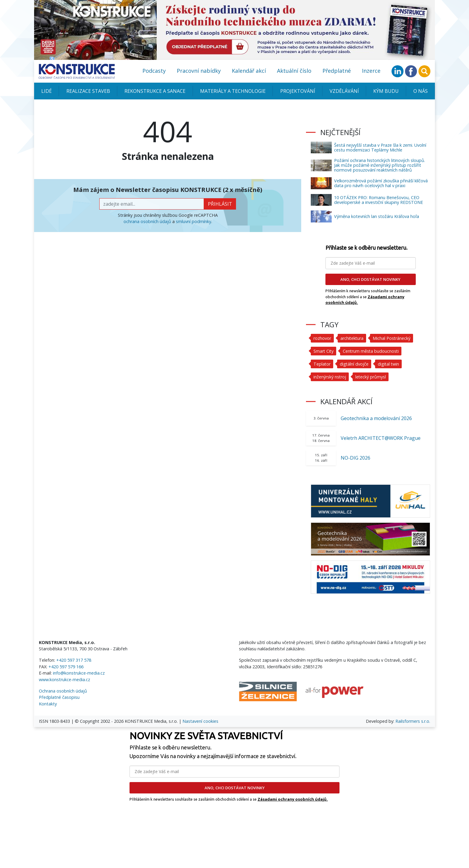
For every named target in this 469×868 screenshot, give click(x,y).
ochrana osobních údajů (147, 221)
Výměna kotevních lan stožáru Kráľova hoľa (377, 216)
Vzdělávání (344, 91)
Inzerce (371, 71)
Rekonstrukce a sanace (155, 91)
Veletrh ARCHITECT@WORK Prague (381, 438)
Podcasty (154, 71)
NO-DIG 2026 (355, 458)
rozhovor (322, 338)
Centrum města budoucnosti (372, 351)
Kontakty (48, 704)
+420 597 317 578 (74, 660)
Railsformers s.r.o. (413, 721)
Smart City (324, 351)
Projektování (298, 91)
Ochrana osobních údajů (63, 691)
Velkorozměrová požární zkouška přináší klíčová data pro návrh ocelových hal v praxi (381, 183)
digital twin (389, 364)
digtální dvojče (355, 364)
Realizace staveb (88, 91)
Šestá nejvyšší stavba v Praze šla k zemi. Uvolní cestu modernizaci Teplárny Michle (380, 147)
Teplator (322, 364)
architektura (352, 338)
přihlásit (220, 204)
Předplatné (337, 71)
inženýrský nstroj (330, 377)
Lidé (47, 91)
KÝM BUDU (386, 91)
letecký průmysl (371, 377)
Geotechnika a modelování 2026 (376, 418)
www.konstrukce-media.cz (64, 680)
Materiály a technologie (233, 91)
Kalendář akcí (249, 71)
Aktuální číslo (294, 71)
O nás (421, 91)
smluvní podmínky (194, 221)
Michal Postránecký (392, 338)
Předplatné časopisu (59, 697)
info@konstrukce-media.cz (79, 673)
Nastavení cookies (200, 721)
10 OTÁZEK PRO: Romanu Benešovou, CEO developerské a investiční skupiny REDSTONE (379, 200)
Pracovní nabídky (199, 71)
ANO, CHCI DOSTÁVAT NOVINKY (370, 279)
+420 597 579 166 (66, 667)
